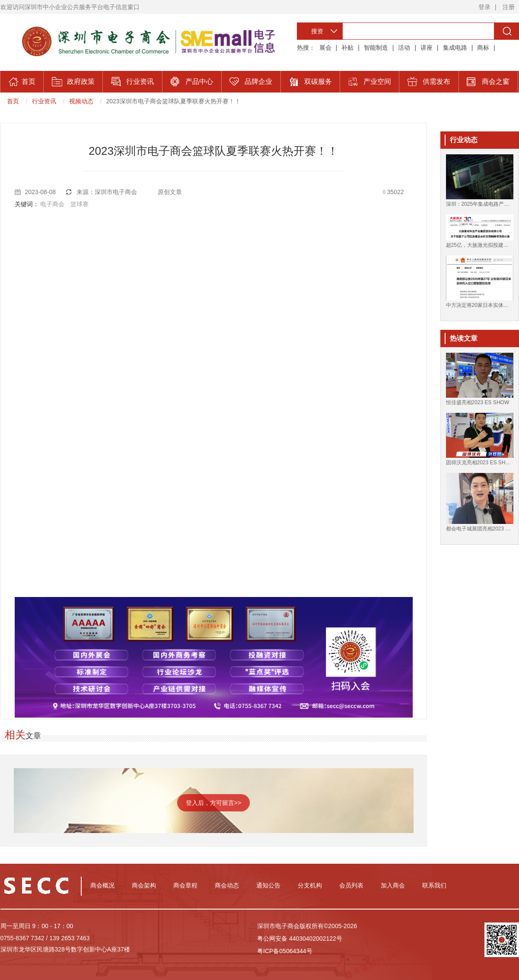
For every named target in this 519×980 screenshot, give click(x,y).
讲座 (427, 48)
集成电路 (455, 48)
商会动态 (227, 885)
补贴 (347, 48)
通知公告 (268, 885)
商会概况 (102, 885)
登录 (484, 7)
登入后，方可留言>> (213, 803)
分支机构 (310, 885)
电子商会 (52, 204)
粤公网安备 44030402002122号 (300, 939)
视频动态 (81, 101)
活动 (404, 48)
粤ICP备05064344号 (285, 951)
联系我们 (434, 885)
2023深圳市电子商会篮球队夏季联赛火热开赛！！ (174, 101)
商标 (483, 48)
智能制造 (376, 48)
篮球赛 (80, 204)
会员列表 (351, 885)
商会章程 (185, 885)
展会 (325, 48)
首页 (13, 101)
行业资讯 (44, 101)
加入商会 (393, 885)
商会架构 (144, 885)
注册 (509, 7)
